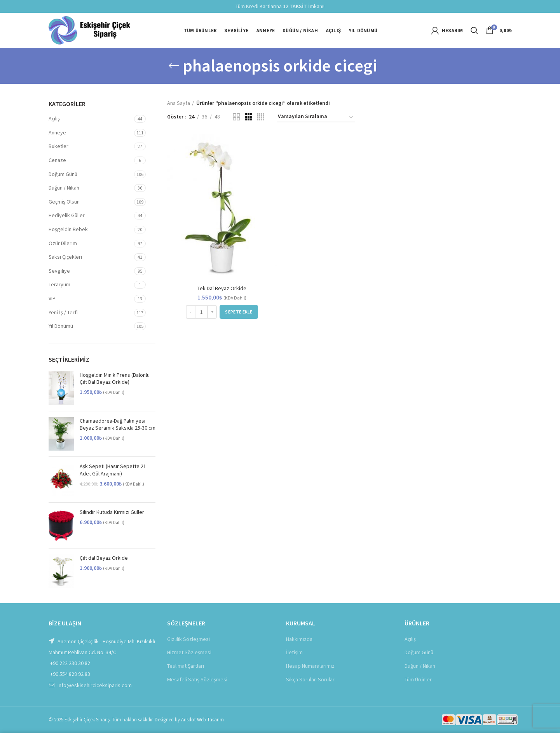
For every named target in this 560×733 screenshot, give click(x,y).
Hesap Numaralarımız (310, 666)
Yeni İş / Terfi (63, 312)
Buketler (58, 146)
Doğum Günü (63, 174)
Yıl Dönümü (61, 326)
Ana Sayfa (179, 103)
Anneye (57, 132)
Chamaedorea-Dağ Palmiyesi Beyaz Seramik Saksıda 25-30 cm (118, 424)
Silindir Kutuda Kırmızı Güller (112, 512)
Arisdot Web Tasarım (202, 720)
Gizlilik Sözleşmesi (188, 639)
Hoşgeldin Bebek (68, 229)
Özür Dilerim (63, 243)
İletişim (294, 652)
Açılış (54, 118)
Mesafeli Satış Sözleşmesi (197, 679)
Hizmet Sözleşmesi (189, 652)
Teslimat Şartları (186, 666)
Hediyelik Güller (67, 215)
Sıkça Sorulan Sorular (310, 679)
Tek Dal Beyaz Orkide (222, 288)
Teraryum (59, 284)
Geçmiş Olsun (64, 202)
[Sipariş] (316, 118)
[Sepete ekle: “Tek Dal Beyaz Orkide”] (239, 312)
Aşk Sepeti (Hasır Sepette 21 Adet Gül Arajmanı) (113, 470)
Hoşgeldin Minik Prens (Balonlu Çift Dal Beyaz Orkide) (115, 378)
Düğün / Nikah (64, 188)
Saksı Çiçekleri (65, 257)
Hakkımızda (299, 639)
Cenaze (57, 160)
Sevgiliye (59, 271)
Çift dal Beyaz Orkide (104, 558)
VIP (52, 298)
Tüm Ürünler (418, 679)
